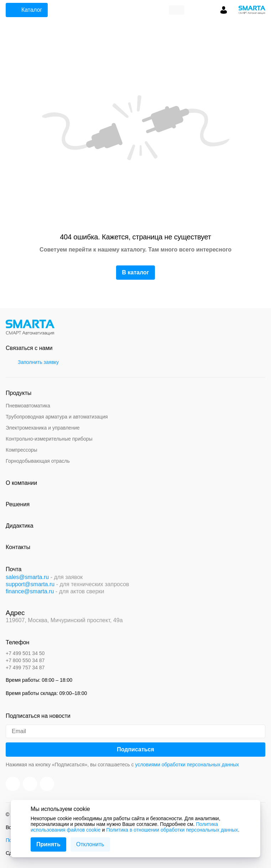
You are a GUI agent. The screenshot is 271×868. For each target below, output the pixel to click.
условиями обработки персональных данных (187, 765)
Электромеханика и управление (43, 428)
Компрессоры (22, 450)
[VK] (30, 784)
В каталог (135, 272)
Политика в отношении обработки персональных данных (172, 830)
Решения (18, 504)
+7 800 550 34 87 (25, 660)
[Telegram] (47, 784)
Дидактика (20, 526)
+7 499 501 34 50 (25, 653)
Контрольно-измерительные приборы (49, 439)
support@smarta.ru (30, 584)
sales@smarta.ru (27, 577)
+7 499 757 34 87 (25, 668)
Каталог (26, 10)
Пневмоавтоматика (28, 406)
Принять (48, 844)
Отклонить (90, 844)
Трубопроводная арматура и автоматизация (57, 417)
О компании (21, 483)
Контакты (18, 547)
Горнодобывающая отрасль (38, 461)
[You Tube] (13, 784)
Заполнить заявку (33, 362)
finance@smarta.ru (30, 591)
